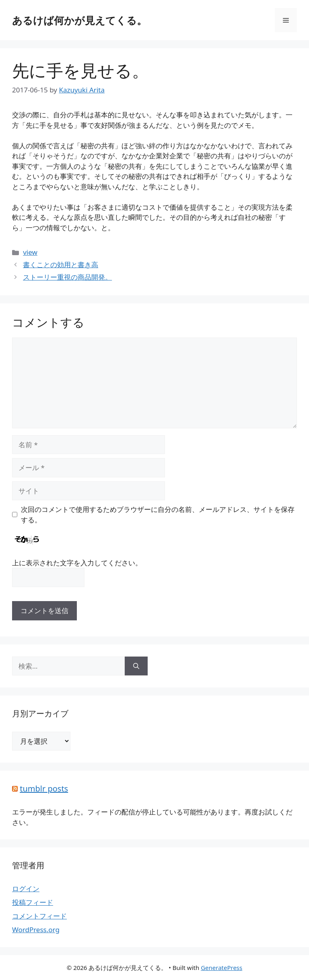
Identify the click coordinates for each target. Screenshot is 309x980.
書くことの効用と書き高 (61, 265)
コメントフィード (39, 916)
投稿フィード (33, 902)
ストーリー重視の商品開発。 (67, 277)
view (30, 252)
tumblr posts (44, 789)
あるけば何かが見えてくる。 (79, 20)
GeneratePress (221, 968)
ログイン (26, 889)
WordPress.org (36, 930)
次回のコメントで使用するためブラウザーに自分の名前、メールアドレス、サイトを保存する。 (158, 515)
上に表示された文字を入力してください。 (77, 563)
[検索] (136, 666)
